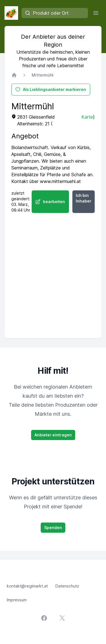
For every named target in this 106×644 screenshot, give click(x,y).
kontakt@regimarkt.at (27, 586)
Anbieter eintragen (53, 435)
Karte (87, 117)
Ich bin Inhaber (84, 198)
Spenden (53, 527)
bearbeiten (50, 202)
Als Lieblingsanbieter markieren (50, 90)
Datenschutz (67, 586)
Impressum (17, 600)
